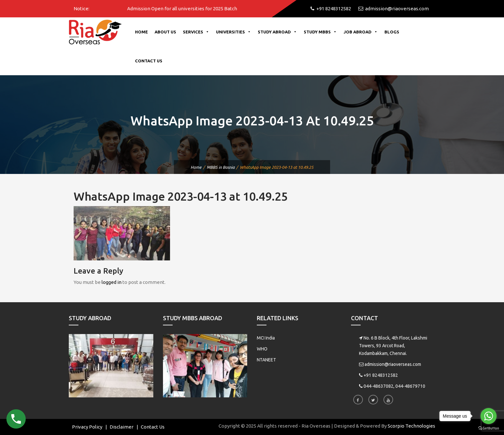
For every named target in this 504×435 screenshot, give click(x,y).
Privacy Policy (87, 427)
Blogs (392, 32)
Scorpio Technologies (411, 426)
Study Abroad (277, 32)
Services (196, 32)
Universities (234, 32)
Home (141, 32)
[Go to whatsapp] (489, 416)
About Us (165, 32)
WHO (262, 349)
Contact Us (149, 61)
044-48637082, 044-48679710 (394, 386)
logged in (112, 282)
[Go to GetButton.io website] (489, 428)
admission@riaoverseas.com (393, 364)
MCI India (266, 338)
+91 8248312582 (381, 375)
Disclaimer (122, 427)
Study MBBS (320, 32)
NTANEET (266, 360)
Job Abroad (361, 32)
